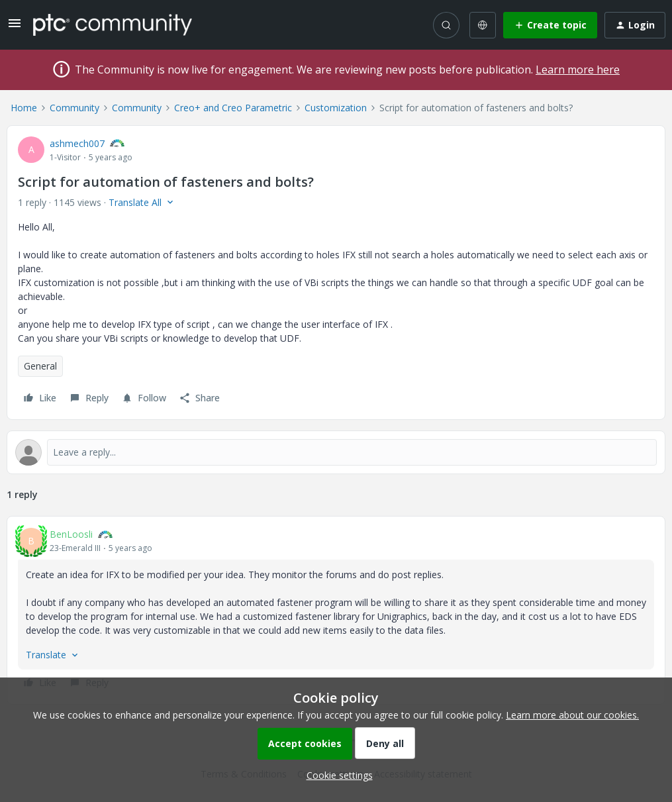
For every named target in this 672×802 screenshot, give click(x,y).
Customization (336, 108)
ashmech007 (77, 143)
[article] (336, 610)
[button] (15, 27)
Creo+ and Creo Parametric (233, 108)
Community (74, 108)
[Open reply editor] (336, 452)
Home (24, 108)
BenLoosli (71, 534)
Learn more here (578, 70)
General (40, 366)
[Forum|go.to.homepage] (113, 25)
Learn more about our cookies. (572, 715)
